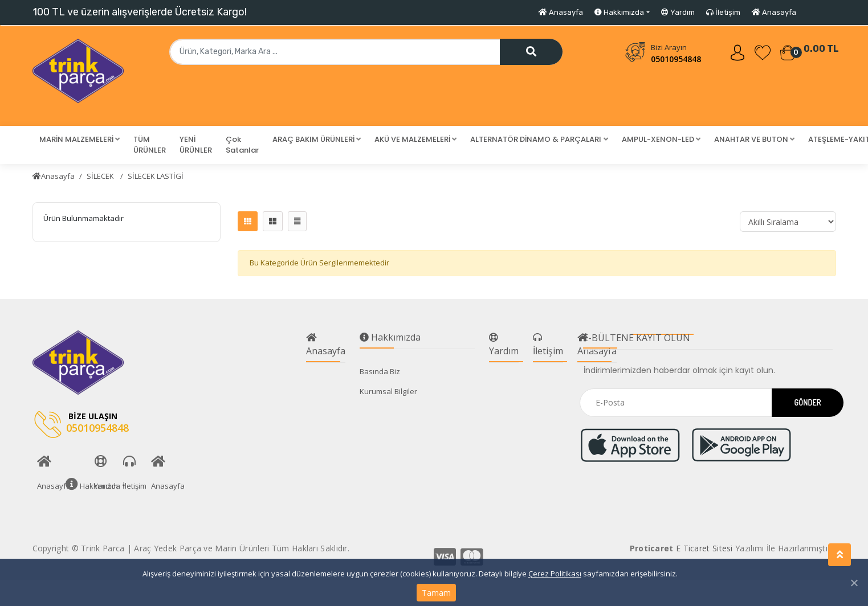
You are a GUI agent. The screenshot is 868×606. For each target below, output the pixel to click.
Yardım (678, 12)
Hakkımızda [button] (619, 12)
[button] (80, 140)
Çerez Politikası (555, 574)
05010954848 (676, 59)
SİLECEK (101, 176)
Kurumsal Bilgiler (388, 391)
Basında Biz (380, 371)
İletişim (723, 12)
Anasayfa (561, 12)
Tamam (436, 593)
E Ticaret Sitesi (704, 548)
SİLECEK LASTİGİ (156, 176)
